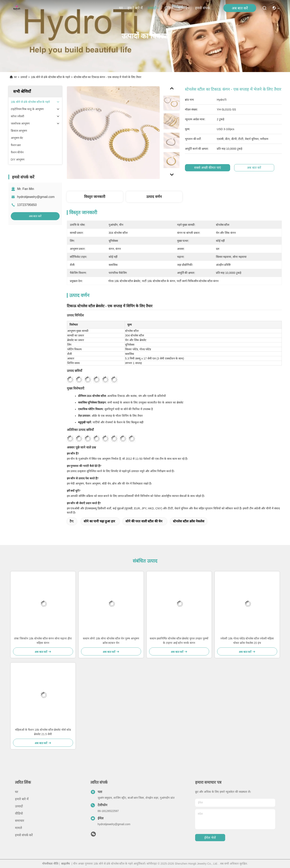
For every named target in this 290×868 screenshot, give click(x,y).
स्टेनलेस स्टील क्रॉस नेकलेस (189, 521)
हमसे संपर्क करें (205, 8)
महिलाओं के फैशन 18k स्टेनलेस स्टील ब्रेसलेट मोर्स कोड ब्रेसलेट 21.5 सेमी (43, 732)
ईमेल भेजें (210, 838)
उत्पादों (154, 8)
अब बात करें (240, 8)
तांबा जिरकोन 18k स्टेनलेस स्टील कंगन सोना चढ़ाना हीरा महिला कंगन (43, 641)
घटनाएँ (184, 8)
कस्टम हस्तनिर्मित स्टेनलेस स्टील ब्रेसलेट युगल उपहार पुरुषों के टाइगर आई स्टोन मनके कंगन (179, 641)
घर (121, 8)
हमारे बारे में (135, 8)
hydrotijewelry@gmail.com (36, 197)
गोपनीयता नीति (50, 864)
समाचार (20, 821)
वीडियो (169, 8)
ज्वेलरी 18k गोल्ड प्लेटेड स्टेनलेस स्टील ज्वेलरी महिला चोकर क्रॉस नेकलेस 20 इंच (247, 641)
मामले (19, 828)
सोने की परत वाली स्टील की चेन (144, 521)
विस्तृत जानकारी (95, 197)
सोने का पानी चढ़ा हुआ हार (99, 521)
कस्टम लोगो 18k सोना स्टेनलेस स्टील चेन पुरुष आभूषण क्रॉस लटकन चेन (111, 641)
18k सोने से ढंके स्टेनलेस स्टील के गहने (50, 77)
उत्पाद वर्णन (154, 197)
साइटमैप (66, 864)
